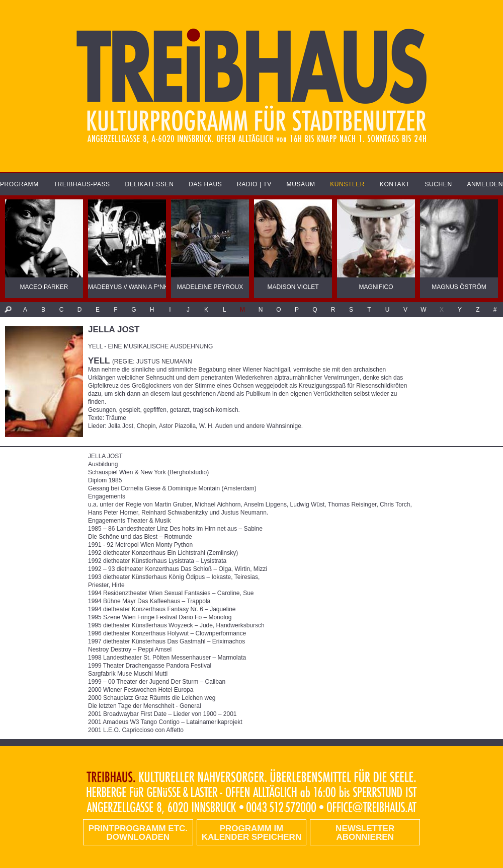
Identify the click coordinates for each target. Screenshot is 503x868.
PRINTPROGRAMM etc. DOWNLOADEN (138, 833)
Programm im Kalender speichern (251, 833)
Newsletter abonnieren (365, 833)
